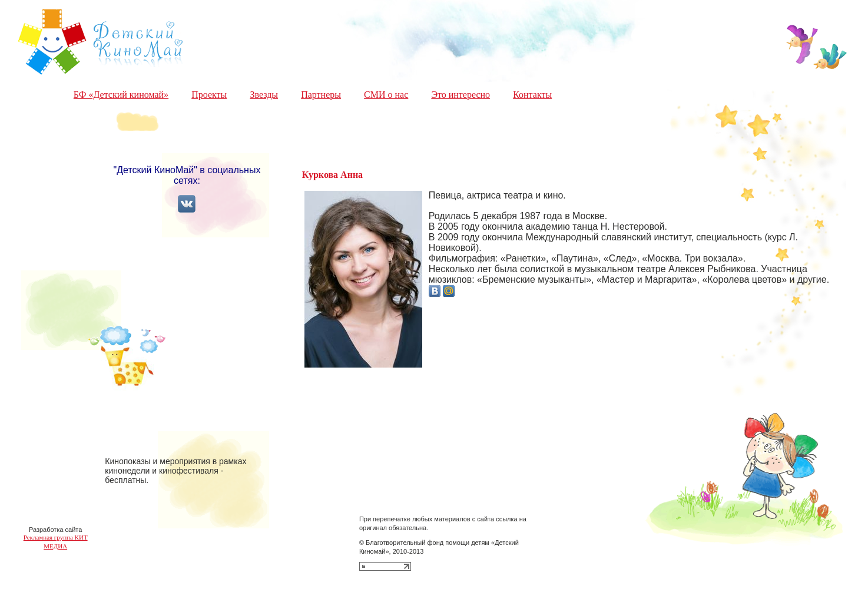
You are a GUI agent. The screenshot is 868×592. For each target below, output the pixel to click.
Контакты (532, 95)
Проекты (209, 95)
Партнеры (321, 95)
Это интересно (460, 95)
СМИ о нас (386, 95)
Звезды (264, 95)
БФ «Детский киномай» (121, 95)
